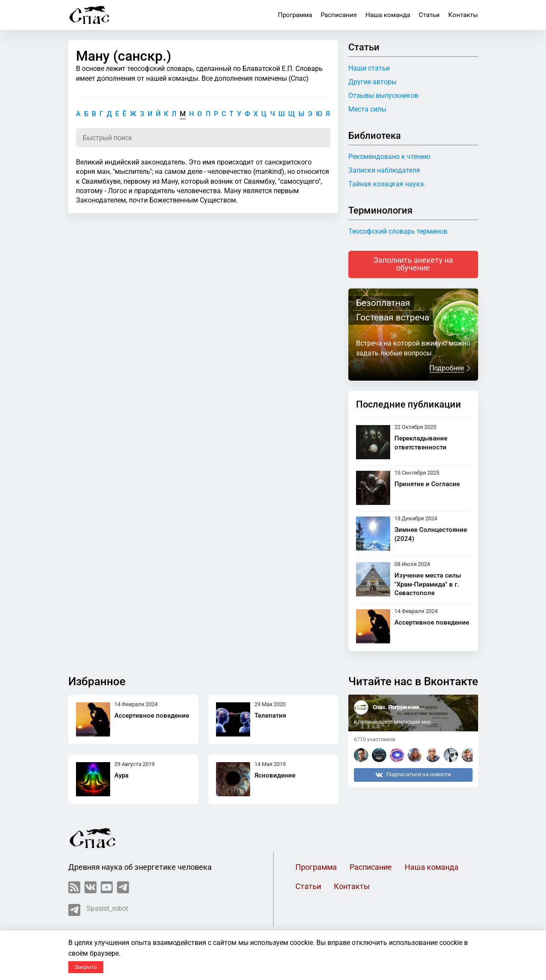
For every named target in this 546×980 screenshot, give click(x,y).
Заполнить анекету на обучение (413, 264)
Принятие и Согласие (427, 484)
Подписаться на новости (413, 775)
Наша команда (388, 15)
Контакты (463, 15)
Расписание (339, 15)
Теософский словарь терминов (398, 231)
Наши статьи (369, 68)
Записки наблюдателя (384, 170)
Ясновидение (275, 775)
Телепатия (270, 716)
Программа (295, 15)
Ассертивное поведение (432, 622)
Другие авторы (372, 82)
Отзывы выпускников (383, 95)
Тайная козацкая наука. (387, 184)
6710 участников (375, 739)
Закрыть (86, 967)
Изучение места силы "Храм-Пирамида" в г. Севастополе (428, 584)
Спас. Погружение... (399, 707)
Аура (121, 775)
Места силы (367, 109)
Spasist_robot (98, 910)
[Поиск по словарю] (203, 138)
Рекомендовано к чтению (389, 157)
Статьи (429, 15)
